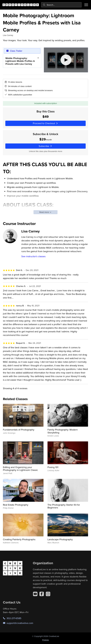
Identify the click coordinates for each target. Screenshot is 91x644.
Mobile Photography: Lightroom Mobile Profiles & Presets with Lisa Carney (20, 61)
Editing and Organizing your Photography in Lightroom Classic (20, 469)
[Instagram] (48, 594)
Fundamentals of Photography (19, 430)
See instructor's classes (33, 256)
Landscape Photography (60, 539)
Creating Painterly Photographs (19, 539)
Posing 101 (53, 467)
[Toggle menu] (86, 5)
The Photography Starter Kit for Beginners (64, 506)
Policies (46, 640)
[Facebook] (42, 594)
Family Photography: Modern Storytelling (63, 431)
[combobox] (61, 5)
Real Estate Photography (16, 505)
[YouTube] (35, 594)
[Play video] (66, 60)
